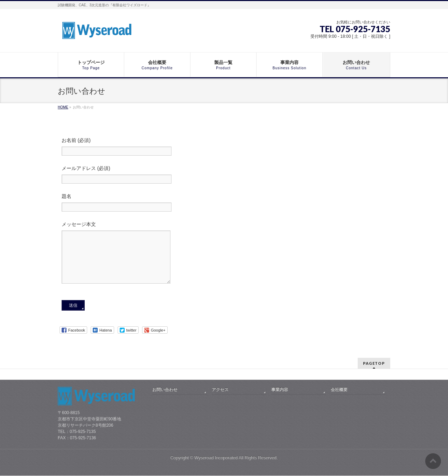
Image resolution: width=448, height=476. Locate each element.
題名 (224, 203)
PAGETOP (374, 364)
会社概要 (339, 390)
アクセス (220, 390)
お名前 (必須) (224, 147)
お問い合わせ (165, 390)
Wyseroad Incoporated (216, 458)
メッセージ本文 (224, 260)
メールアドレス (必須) (224, 175)
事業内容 (280, 390)
